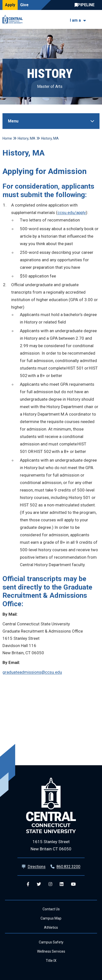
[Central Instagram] (50, 884)
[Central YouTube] (73, 884)
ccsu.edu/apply (72, 213)
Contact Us (51, 909)
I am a (75, 20)
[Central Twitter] (39, 884)
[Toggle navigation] (96, 20)
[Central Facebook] (28, 884)
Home (7, 138)
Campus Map (51, 918)
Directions (37, 867)
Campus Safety (51, 942)
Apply (10, 5)
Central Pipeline (86, 5)
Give (24, 5)
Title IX (51, 961)
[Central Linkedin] (62, 884)
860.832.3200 (68, 867)
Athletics (51, 927)
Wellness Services (51, 951)
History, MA (26, 138)
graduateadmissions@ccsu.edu (32, 672)
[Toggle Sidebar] (51, 121)
